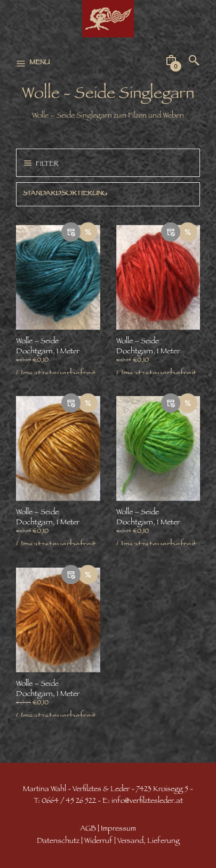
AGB (88, 829)
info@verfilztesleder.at (147, 801)
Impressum (118, 829)
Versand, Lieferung (149, 842)
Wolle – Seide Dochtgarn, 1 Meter (48, 347)
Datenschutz (58, 842)
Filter (47, 165)
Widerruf (98, 842)
